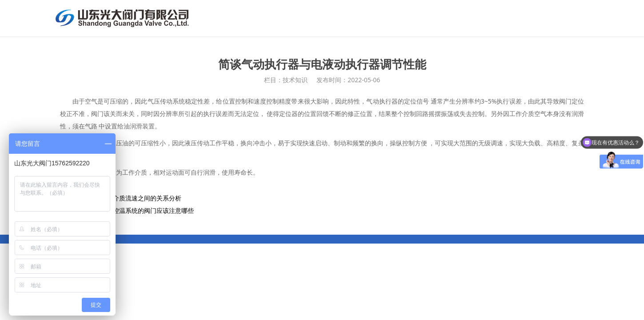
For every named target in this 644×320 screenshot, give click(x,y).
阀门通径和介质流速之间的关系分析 (132, 198)
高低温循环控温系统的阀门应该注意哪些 (138, 210)
